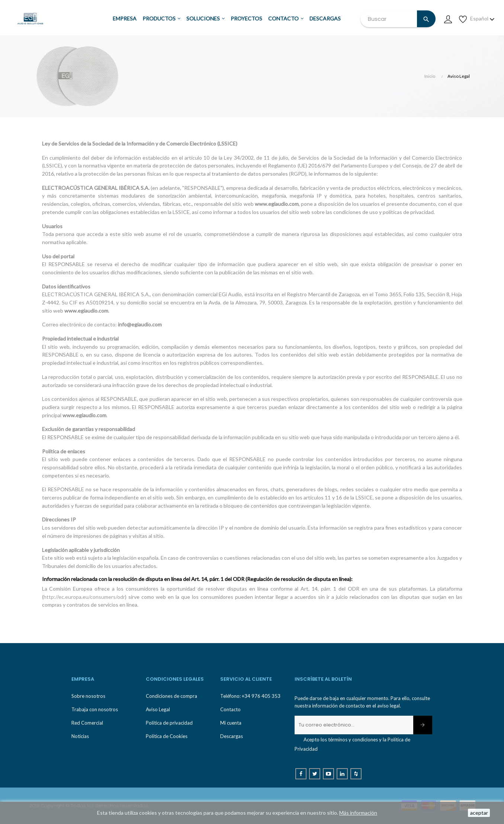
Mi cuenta (231, 723)
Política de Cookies (167, 736)
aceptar (479, 813)
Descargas (232, 736)
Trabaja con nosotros (95, 709)
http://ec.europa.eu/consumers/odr (84, 597)
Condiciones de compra (171, 696)
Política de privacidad (169, 723)
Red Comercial (87, 723)
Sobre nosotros (88, 696)
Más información (358, 813)
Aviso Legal (158, 709)
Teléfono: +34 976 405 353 (250, 696)
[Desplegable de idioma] (482, 19)
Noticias (80, 736)
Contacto (230, 709)
